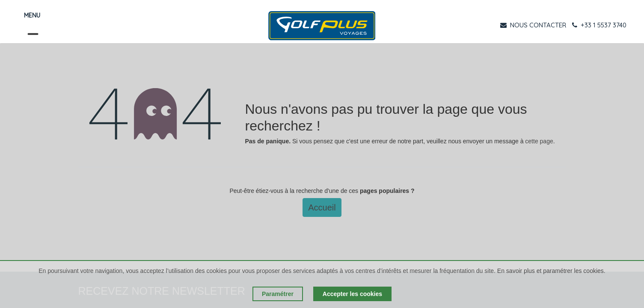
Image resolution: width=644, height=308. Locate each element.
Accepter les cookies (352, 294)
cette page (539, 141)
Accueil (322, 207)
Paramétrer (278, 294)
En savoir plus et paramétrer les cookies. (551, 271)
